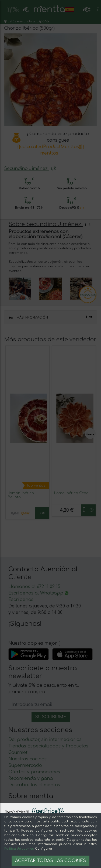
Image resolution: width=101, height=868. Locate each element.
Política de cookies (19, 849)
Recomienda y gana (31, 778)
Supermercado (25, 766)
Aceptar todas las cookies (50, 861)
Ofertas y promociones (34, 772)
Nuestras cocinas (27, 759)
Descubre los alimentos (34, 785)
